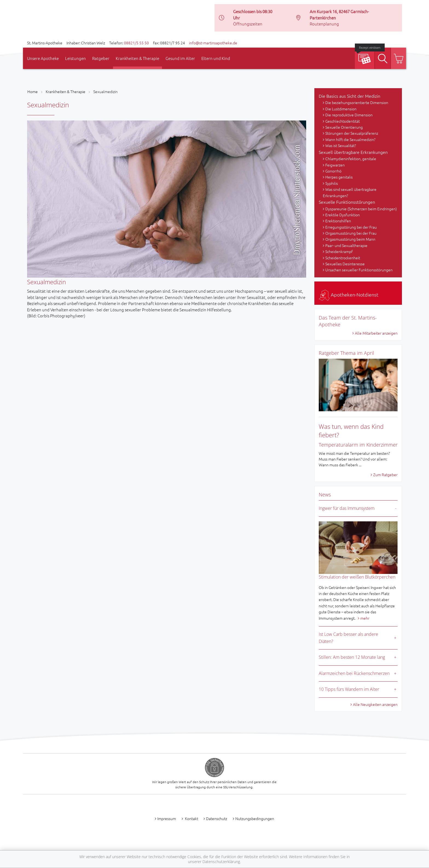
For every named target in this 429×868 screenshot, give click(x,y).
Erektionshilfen (338, 221)
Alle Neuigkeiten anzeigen (375, 704)
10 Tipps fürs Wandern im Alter (349, 689)
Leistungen (76, 58)
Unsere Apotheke (43, 58)
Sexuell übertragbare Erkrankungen (353, 152)
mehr (365, 618)
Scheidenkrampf (339, 251)
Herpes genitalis (339, 177)
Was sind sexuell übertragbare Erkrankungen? (350, 192)
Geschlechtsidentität (343, 121)
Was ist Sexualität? (341, 145)
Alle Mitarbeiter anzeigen (376, 333)
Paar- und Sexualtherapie (346, 245)
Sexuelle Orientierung (344, 127)
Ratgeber (101, 58)
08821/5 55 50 (136, 43)
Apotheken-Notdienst (349, 294)
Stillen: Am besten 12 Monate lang (352, 657)
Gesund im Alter (180, 58)
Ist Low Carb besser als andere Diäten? (348, 638)
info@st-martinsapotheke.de (213, 43)
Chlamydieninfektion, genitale (351, 159)
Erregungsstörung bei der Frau (351, 227)
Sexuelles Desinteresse (345, 264)
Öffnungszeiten (248, 24)
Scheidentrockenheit (343, 258)
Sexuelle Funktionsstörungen (347, 202)
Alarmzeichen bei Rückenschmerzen (354, 673)
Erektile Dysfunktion (343, 215)
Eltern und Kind (216, 58)
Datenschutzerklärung (221, 862)
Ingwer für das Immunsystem (347, 508)
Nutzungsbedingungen (255, 818)
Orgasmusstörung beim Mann (350, 239)
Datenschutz (217, 818)
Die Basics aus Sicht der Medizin (350, 96)
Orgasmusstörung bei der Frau (351, 233)
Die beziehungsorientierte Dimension (357, 102)
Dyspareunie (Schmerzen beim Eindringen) (361, 209)
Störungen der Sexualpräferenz (352, 133)
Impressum (167, 818)
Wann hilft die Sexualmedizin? (350, 139)
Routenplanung (324, 24)
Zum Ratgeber (385, 475)
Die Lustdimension (341, 109)
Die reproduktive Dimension (349, 115)
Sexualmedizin (105, 91)
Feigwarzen (335, 165)
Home (33, 91)
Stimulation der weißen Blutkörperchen (357, 577)
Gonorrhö (333, 171)
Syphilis (332, 183)
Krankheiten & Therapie (137, 58)
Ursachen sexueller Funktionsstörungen (359, 270)
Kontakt (191, 818)
